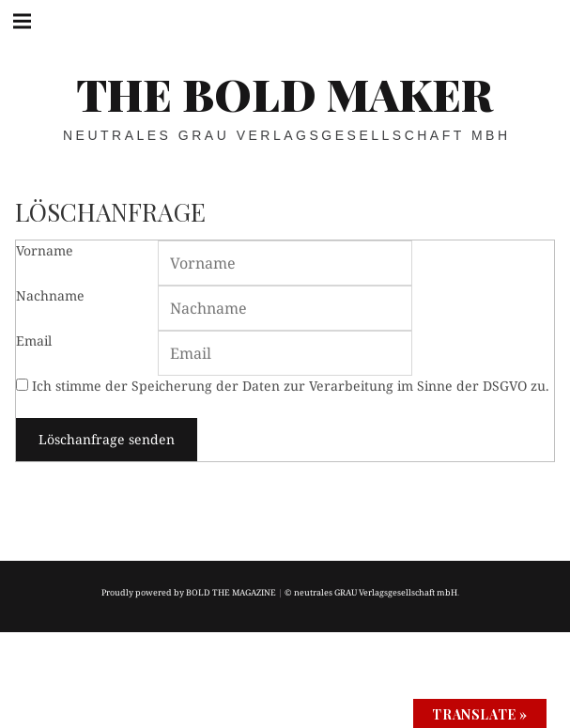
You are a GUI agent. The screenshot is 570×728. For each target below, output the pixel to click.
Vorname (45, 250)
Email (34, 341)
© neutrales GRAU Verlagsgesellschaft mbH (371, 592)
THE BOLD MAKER (285, 93)
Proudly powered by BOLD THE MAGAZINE (189, 592)
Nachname (50, 295)
